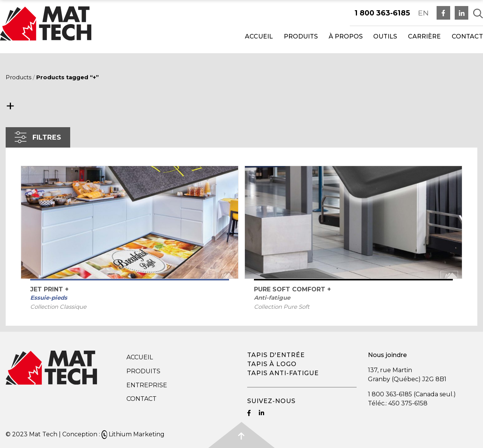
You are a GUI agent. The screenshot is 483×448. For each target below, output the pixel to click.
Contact (467, 36)
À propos (346, 36)
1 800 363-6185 (382, 13)
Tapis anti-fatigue (283, 373)
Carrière (424, 36)
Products (18, 77)
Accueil (259, 36)
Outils (385, 36)
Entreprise (147, 385)
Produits (301, 36)
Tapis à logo (272, 364)
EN (423, 13)
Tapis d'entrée (276, 355)
